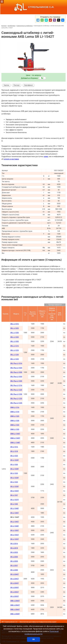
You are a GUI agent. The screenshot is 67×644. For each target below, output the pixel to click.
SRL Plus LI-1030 (16, 372)
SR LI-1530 (14, 465)
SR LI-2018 (14, 548)
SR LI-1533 (14, 473)
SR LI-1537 (14, 495)
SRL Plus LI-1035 (16, 381)
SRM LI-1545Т (15, 438)
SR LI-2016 (14, 544)
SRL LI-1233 (15, 359)
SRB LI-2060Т (15, 601)
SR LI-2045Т (15, 583)
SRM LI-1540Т (15, 434)
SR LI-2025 (14, 552)
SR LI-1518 (14, 451)
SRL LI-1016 (15, 324)
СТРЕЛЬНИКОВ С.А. (33, 7)
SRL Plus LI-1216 (16, 386)
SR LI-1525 (14, 456)
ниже (46, 156)
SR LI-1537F (15, 500)
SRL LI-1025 (15, 328)
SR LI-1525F (15, 460)
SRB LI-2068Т (15, 614)
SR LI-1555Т (15, 539)
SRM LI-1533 (15, 425)
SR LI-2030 (14, 557)
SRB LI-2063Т (15, 605)
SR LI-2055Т (15, 596)
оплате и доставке (11, 159)
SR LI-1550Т (15, 530)
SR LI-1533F (15, 478)
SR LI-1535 (14, 482)
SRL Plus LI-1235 (16, 403)
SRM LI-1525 (15, 416)
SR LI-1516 (14, 447)
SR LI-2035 (14, 561)
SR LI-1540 (14, 504)
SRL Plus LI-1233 (16, 399)
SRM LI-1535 (15, 429)
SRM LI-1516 (15, 407)
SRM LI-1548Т (15, 443)
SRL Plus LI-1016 (16, 363)
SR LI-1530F (15, 469)
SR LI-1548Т (15, 526)
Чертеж (6, 85)
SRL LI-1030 (15, 333)
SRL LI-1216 (15, 346)
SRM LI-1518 (15, 412)
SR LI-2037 (14, 566)
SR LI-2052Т (15, 592)
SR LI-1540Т (15, 513)
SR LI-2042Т (15, 579)
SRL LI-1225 (15, 350)
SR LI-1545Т (15, 522)
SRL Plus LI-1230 (16, 394)
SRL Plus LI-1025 (16, 368)
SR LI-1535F (15, 487)
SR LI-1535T (15, 491)
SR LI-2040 (14, 570)
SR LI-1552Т (15, 535)
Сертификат (28, 85)
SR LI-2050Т (15, 588)
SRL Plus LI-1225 (16, 390)
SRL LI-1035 (15, 341)
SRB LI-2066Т (15, 610)
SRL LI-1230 (15, 355)
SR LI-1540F (15, 509)
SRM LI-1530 (15, 421)
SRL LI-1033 (15, 337)
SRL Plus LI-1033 (16, 377)
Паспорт (17, 85)
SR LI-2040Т (15, 574)
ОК (33, 639)
